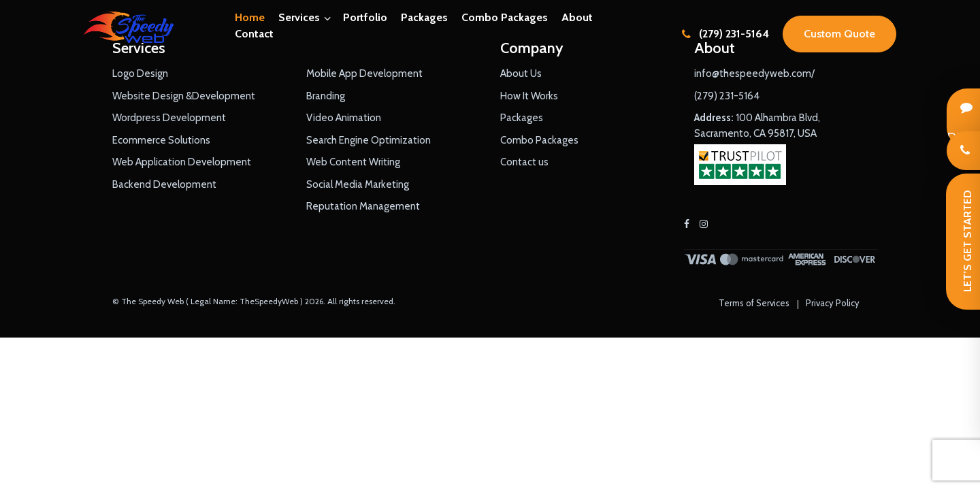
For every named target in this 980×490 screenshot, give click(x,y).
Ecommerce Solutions (161, 140)
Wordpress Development (169, 118)
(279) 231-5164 (725, 34)
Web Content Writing (353, 162)
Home (250, 17)
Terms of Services (754, 303)
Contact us (524, 162)
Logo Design (140, 73)
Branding (326, 96)
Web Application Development (182, 162)
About (577, 17)
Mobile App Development (364, 73)
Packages (424, 17)
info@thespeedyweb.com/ (754, 73)
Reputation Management (363, 206)
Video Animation (344, 118)
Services (299, 17)
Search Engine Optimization (369, 140)
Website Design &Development (184, 96)
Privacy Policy (833, 303)
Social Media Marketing (358, 184)
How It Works (529, 96)
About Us (521, 73)
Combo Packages (505, 17)
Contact (254, 34)
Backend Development (164, 184)
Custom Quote (839, 34)
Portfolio (365, 17)
